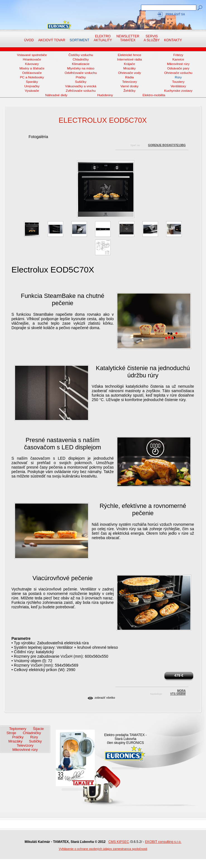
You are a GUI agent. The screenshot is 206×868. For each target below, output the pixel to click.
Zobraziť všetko (105, 698)
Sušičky (81, 82)
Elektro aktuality (103, 38)
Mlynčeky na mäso (81, 68)
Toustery (178, 82)
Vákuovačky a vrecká (81, 86)
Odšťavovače (32, 73)
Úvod (29, 40)
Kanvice (178, 59)
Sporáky (32, 82)
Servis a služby (152, 38)
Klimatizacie (81, 64)
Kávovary (32, 64)
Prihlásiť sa (175, 14)
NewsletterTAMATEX (128, 38)
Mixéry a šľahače (32, 68)
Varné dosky (129, 86)
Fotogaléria (38, 137)
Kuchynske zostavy (178, 91)
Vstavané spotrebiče (32, 55)
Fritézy (178, 55)
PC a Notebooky (32, 77)
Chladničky (81, 59)
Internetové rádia (129, 59)
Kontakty (173, 40)
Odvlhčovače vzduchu (81, 73)
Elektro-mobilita (154, 95)
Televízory (129, 82)
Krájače (129, 64)
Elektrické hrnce (129, 55)
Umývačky (32, 86)
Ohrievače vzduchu (178, 73)
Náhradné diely (56, 95)
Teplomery (18, 729)
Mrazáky (129, 68)
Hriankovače (32, 59)
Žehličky (129, 91)
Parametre (21, 638)
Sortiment (79, 40)
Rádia (129, 77)
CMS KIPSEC (119, 842)
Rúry (178, 77)
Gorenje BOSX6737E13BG (167, 145)
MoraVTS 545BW (178, 692)
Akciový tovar (52, 40)
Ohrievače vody (129, 73)
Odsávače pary (178, 68)
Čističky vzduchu (81, 55)
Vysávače (32, 91)
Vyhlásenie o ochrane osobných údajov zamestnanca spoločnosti (103, 849)
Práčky (81, 77)
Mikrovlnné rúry (178, 64)
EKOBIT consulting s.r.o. (163, 842)
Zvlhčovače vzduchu (81, 91)
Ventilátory (178, 86)
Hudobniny (105, 95)
